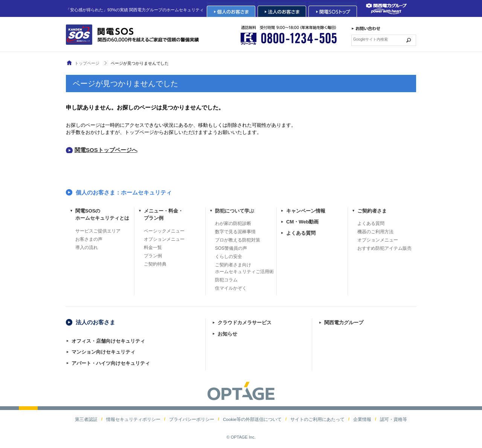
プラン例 (153, 256)
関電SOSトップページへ (106, 150)
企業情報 (351, 419)
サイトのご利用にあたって (311, 419)
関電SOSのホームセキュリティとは (102, 215)
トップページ (87, 63)
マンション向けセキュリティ (103, 352)
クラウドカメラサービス (245, 323)
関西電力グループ (344, 323)
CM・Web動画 (302, 222)
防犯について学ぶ (235, 211)
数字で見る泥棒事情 (235, 232)
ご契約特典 (155, 264)
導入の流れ (87, 248)
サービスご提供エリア (98, 231)
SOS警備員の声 (231, 248)
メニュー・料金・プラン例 (163, 215)
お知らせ (227, 334)
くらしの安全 (229, 257)
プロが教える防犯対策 (238, 240)
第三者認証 (101, 419)
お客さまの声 (89, 239)
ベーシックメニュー (164, 231)
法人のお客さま (95, 322)
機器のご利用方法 (375, 232)
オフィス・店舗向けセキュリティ (108, 341)
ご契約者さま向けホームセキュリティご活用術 (244, 268)
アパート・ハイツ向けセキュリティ (111, 363)
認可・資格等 (379, 419)
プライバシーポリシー (196, 419)
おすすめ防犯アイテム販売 (384, 248)
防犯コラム (226, 280)
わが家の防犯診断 (233, 223)
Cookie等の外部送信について (251, 419)
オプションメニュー (164, 239)
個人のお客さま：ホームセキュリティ (124, 192)
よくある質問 (301, 233)
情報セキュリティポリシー (143, 419)
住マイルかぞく (231, 288)
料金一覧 (153, 248)
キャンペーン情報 (306, 211)
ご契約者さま (372, 211)
